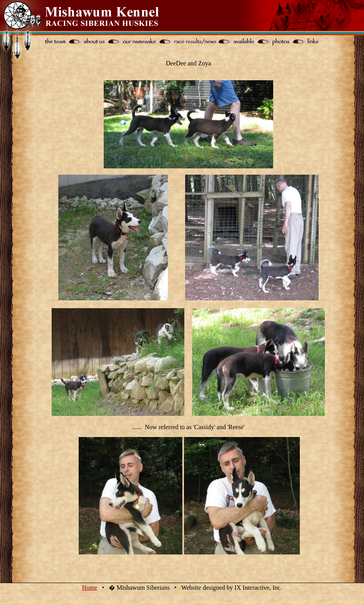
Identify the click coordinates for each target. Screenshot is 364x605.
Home (89, 588)
